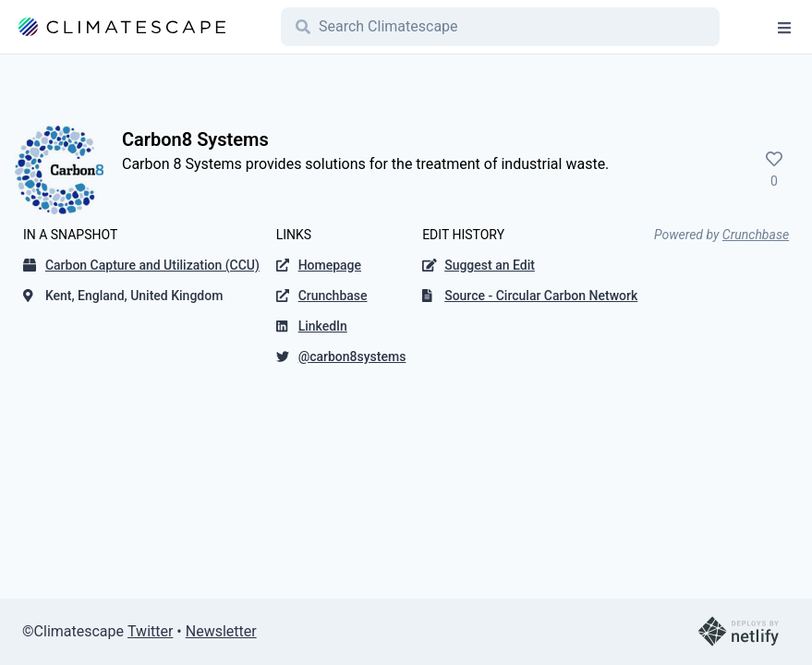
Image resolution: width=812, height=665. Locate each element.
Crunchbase (756, 235)
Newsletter (221, 631)
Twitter (150, 631)
